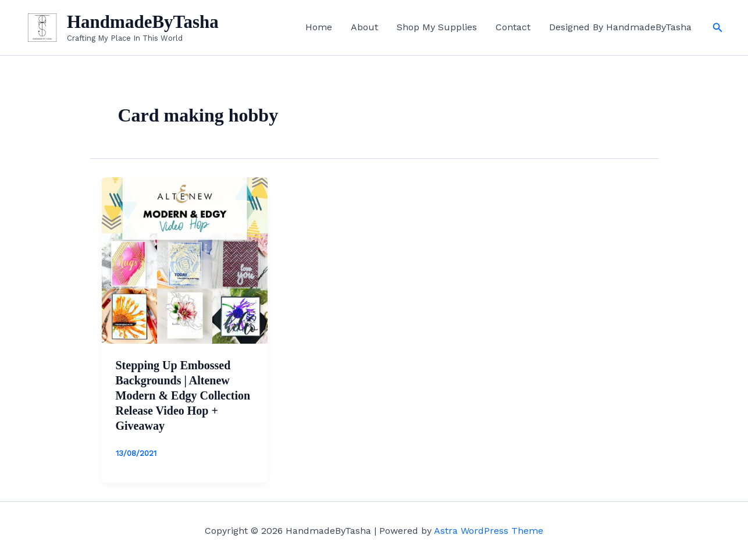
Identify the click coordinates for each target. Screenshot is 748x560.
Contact (513, 27)
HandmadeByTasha (143, 22)
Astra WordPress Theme (489, 531)
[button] (718, 28)
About (364, 27)
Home (319, 27)
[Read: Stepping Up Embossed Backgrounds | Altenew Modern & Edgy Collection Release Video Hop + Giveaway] (185, 260)
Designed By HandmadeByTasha (620, 27)
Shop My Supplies (437, 27)
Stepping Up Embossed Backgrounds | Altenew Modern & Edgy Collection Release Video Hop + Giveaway (183, 395)
